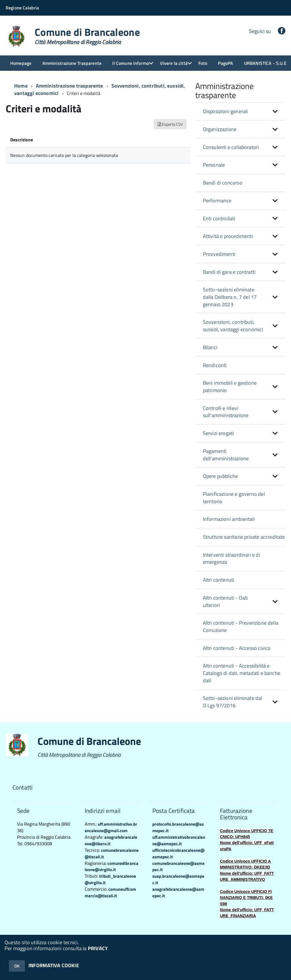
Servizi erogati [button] (219, 433)
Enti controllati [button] (219, 218)
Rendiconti (215, 365)
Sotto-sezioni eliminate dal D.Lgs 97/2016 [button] (233, 702)
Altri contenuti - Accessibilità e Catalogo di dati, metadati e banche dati (242, 673)
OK (17, 966)
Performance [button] (217, 201)
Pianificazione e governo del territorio (234, 498)
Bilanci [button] (210, 347)
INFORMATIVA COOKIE (54, 965)
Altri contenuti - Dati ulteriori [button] (225, 601)
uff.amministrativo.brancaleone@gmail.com (111, 827)
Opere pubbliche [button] (221, 476)
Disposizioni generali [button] (225, 111)
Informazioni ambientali (229, 519)
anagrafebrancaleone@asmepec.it (178, 892)
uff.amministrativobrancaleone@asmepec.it (179, 840)
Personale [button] (214, 165)
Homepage (21, 63)
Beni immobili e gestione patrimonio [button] (230, 387)
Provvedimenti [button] (219, 254)
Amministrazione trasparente (69, 86)
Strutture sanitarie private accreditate (244, 537)
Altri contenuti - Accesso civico (237, 648)
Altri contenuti (219, 580)
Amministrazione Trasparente (72, 63)
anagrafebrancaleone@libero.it (111, 840)
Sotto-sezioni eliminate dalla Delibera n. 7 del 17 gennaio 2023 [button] (230, 297)
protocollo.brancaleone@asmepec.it (178, 827)
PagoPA (225, 63)
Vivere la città (174, 63)
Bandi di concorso (223, 183)
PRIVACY (98, 948)
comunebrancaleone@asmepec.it (178, 867)
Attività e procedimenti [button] (228, 236)
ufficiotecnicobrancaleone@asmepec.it (178, 853)
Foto (203, 63)
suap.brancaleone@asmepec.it (178, 879)
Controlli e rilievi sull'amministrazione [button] (226, 412)
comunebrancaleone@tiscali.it (112, 853)
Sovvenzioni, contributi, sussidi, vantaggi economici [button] (233, 326)
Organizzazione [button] (220, 129)
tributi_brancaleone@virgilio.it (110, 879)
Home (21, 86)
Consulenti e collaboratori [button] (231, 147)
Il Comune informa (131, 63)
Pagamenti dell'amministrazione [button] (226, 455)
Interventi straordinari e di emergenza (231, 559)
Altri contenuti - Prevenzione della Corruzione (241, 626)
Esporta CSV (170, 124)
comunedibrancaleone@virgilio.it (112, 867)
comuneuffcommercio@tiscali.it (110, 892)
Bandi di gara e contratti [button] (229, 272)
